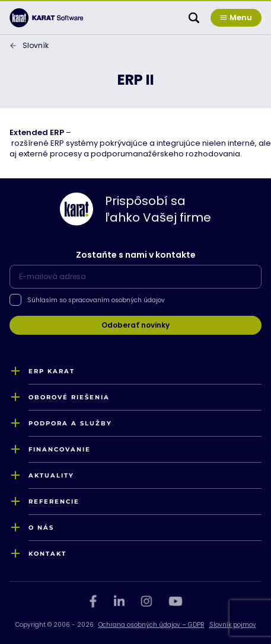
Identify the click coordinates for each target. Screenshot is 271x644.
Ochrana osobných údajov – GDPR (152, 625)
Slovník (36, 45)
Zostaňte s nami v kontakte (136, 255)
